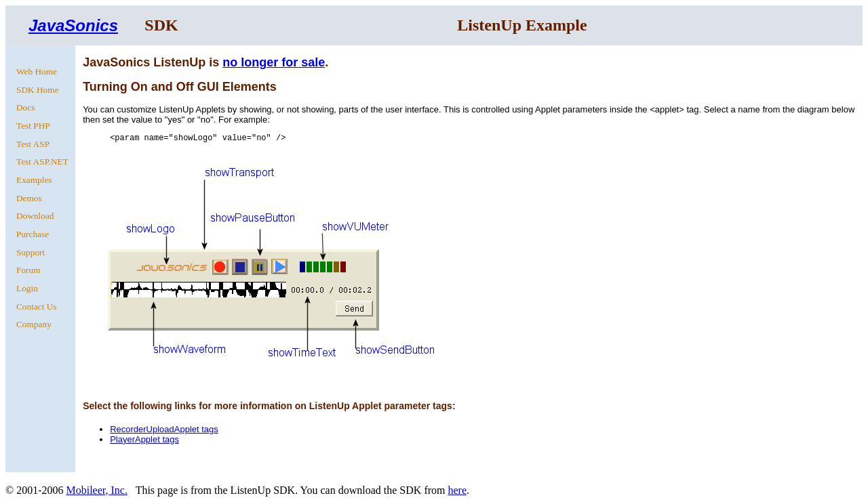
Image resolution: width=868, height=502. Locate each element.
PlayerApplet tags (144, 439)
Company (34, 324)
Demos (29, 198)
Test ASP (33, 144)
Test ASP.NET (42, 162)
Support (31, 252)
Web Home (37, 71)
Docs (25, 107)
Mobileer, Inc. (96, 490)
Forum (28, 270)
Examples (34, 180)
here (457, 490)
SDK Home (38, 90)
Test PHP (33, 126)
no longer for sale (274, 62)
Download (35, 216)
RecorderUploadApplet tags (164, 429)
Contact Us (37, 307)
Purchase (33, 234)
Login (27, 288)
